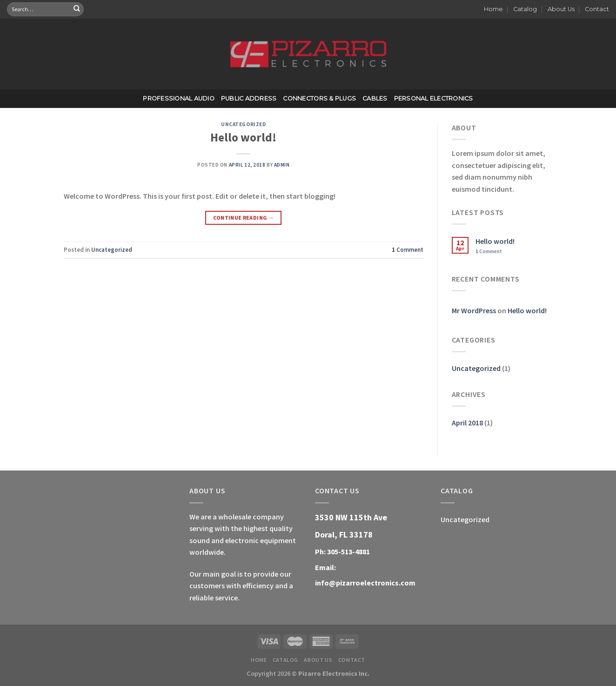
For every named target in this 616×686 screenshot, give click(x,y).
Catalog (525, 9)
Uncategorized (243, 124)
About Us (561, 9)
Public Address (249, 98)
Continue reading (244, 218)
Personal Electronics (434, 98)
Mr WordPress (474, 310)
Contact (597, 9)
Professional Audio (179, 98)
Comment (408, 249)
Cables (375, 98)
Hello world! (243, 137)
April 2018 (467, 423)
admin (282, 165)
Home (493, 9)
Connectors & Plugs (319, 98)
